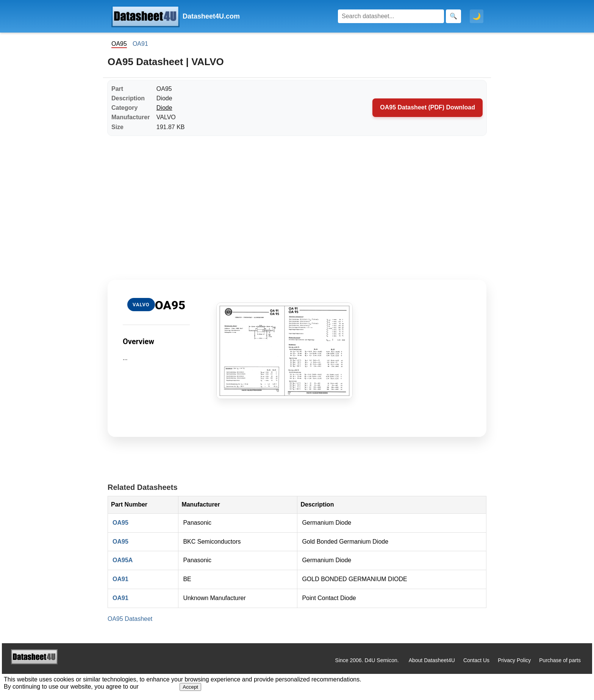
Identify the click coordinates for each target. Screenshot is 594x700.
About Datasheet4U (432, 660)
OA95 (120, 523)
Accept (190, 687)
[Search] (391, 16)
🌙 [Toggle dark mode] (477, 16)
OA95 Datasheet (130, 619)
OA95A (123, 560)
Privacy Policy (514, 660)
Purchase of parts (560, 660)
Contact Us (476, 660)
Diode (164, 108)
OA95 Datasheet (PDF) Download (428, 107)
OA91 (140, 44)
